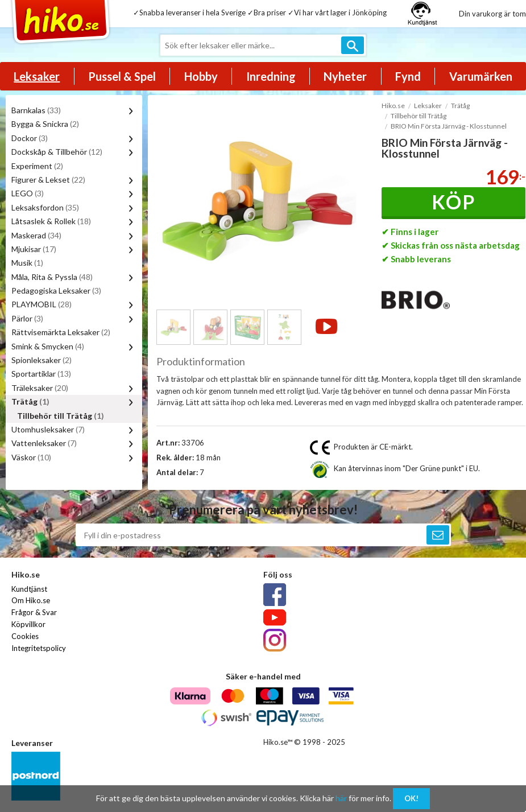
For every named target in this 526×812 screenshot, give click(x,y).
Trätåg (30, 401)
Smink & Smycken (48, 346)
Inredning (271, 76)
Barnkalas (36, 110)
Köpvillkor (28, 624)
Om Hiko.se (31, 600)
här (341, 798)
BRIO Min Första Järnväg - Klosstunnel (449, 126)
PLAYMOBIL (42, 304)
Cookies (25, 636)
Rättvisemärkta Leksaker (61, 332)
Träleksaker (40, 388)
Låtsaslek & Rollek (51, 221)
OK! (411, 798)
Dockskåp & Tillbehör (57, 152)
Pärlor (27, 318)
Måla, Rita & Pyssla (52, 277)
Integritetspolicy (39, 648)
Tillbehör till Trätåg (61, 416)
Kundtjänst (29, 589)
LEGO (28, 193)
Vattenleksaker (44, 443)
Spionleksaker (42, 360)
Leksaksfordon (45, 207)
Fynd (408, 76)
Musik (27, 263)
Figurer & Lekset (48, 180)
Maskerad (36, 235)
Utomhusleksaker (48, 429)
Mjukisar (34, 249)
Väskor (31, 457)
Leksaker (37, 76)
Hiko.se (393, 106)
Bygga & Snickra (45, 124)
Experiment (37, 166)
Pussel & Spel (122, 76)
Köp (453, 202)
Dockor (30, 138)
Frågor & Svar (34, 612)
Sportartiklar (41, 374)
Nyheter (345, 76)
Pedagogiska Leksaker (56, 290)
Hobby (201, 76)
